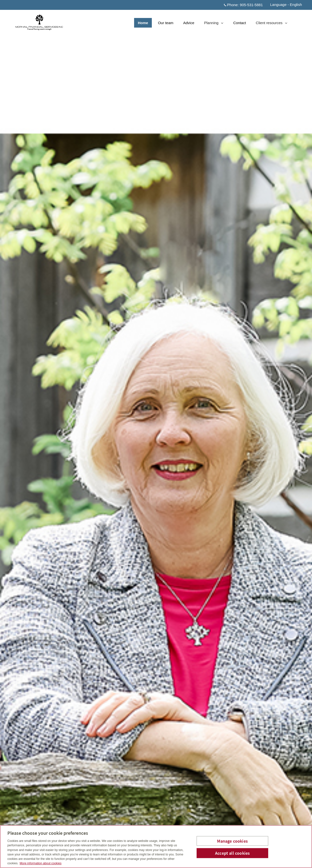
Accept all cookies (232, 853)
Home (143, 23)
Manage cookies (232, 841)
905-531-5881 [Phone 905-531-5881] (251, 5)
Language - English (286, 5)
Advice (189, 23)
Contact (240, 23)
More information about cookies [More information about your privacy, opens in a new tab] (41, 863)
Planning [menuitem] (214, 24)
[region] (156, 847)
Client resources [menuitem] (272, 24)
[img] (156, 434)
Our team (166, 23)
